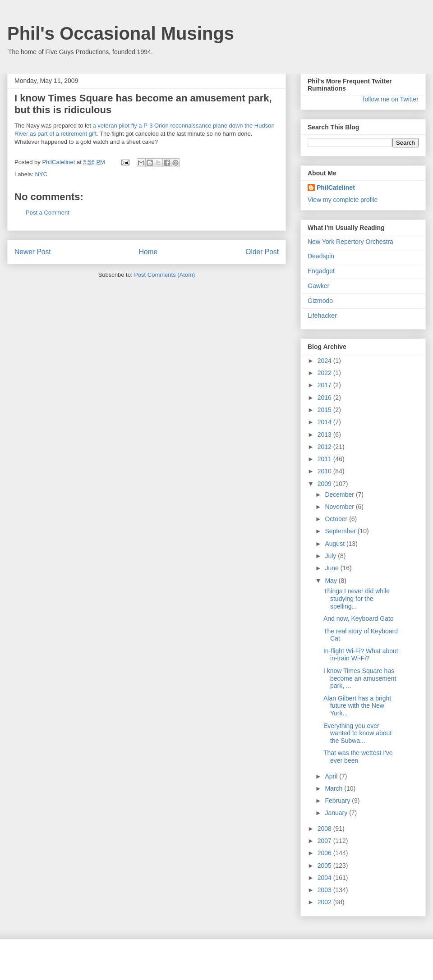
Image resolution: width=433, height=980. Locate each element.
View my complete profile (343, 200)
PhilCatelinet (336, 188)
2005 (325, 866)
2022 (325, 373)
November (340, 507)
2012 (325, 447)
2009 (325, 484)
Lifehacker (322, 316)
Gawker (318, 286)
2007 (325, 841)
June (332, 568)
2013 (325, 435)
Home (148, 252)
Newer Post (33, 252)
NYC (41, 174)
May (332, 581)
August (335, 544)
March (334, 788)
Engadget (321, 271)
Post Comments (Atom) (164, 275)
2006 (325, 853)
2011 (325, 459)
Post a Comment (48, 213)
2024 (325, 361)
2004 (325, 878)
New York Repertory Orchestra (350, 242)
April (332, 776)
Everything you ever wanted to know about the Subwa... (357, 733)
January (337, 813)
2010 (325, 471)
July (331, 556)
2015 (325, 410)
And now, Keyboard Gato (359, 618)
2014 (325, 422)
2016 (325, 398)
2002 (325, 902)
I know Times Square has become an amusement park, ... (360, 678)
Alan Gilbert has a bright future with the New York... (357, 706)
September (341, 531)
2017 (325, 385)
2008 (325, 829)
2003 (325, 890)
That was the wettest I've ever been (358, 757)
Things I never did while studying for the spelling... (357, 599)
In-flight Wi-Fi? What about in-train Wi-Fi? (361, 655)
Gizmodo (320, 301)
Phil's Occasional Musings (121, 33)
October (337, 519)
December (340, 495)
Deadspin (321, 256)
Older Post (262, 252)
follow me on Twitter (391, 99)
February (338, 801)
